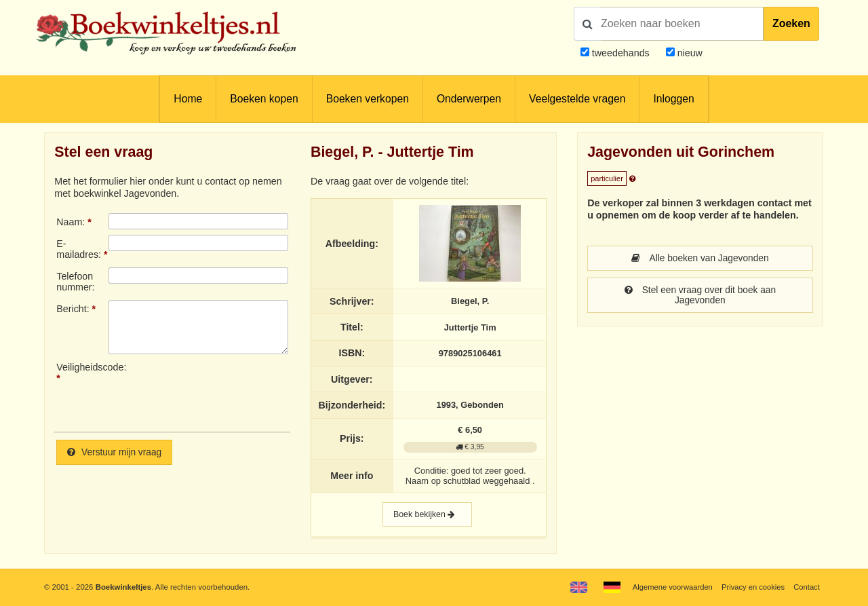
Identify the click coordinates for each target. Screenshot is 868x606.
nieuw (689, 53)
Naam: (71, 222)
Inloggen (673, 99)
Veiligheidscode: (82, 367)
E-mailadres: (79, 249)
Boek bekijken (427, 515)
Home (188, 99)
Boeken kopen (264, 99)
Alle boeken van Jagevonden (700, 259)
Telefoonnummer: (75, 282)
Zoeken (791, 23)
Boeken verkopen (368, 99)
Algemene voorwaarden (670, 587)
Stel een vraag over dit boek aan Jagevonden (700, 297)
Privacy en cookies (752, 587)
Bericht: (73, 309)
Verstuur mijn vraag (116, 453)
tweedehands (621, 53)
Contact (807, 587)
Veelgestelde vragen (577, 99)
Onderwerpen (469, 99)
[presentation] (222, 392)
